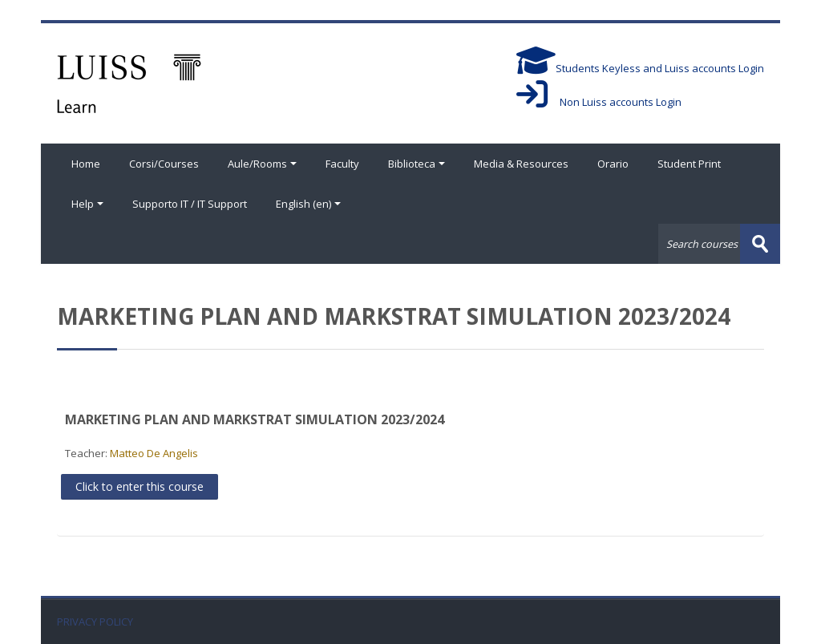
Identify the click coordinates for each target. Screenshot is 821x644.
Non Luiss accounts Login (599, 102)
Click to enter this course (140, 486)
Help (87, 204)
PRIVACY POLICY (95, 622)
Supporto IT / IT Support (190, 204)
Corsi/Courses (164, 164)
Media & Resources (521, 164)
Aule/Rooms (262, 164)
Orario (613, 164)
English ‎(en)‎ (308, 204)
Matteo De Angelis (154, 453)
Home (86, 164)
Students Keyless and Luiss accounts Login (640, 68)
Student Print (689, 164)
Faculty (342, 164)
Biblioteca (417, 164)
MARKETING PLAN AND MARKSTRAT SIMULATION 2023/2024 (255, 419)
